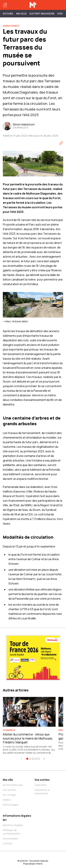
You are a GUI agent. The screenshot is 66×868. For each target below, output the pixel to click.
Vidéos (7, 800)
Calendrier (41, 785)
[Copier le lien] (61, 143)
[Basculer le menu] (5, 5)
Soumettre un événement (42, 792)
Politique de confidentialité (11, 832)
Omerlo (39, 864)
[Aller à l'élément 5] (39, 759)
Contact (8, 843)
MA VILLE (21, 13)
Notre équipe (11, 805)
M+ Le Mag (9, 795)
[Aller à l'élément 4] (36, 759)
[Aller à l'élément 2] (30, 759)
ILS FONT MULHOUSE (42, 13)
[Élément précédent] (22, 759)
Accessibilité (10, 838)
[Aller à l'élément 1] (27, 759)
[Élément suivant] (44, 759)
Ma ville (8, 780)
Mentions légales (13, 825)
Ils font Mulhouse (13, 785)
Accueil (8, 13)
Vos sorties (9, 790)
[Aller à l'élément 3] (33, 759)
